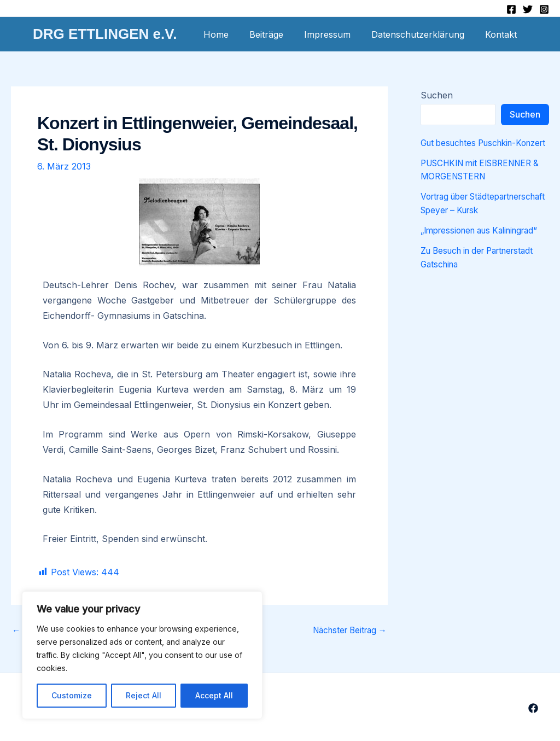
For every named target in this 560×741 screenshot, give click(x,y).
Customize (72, 695)
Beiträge (278, 34)
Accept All (214, 695)
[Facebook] (511, 9)
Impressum (336, 34)
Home (231, 34)
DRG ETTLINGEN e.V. (105, 34)
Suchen (437, 95)
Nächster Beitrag (346, 630)
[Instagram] (544, 9)
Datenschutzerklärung (423, 34)
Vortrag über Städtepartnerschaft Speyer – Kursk (482, 221)
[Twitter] (528, 9)
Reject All (144, 695)
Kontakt (503, 34)
